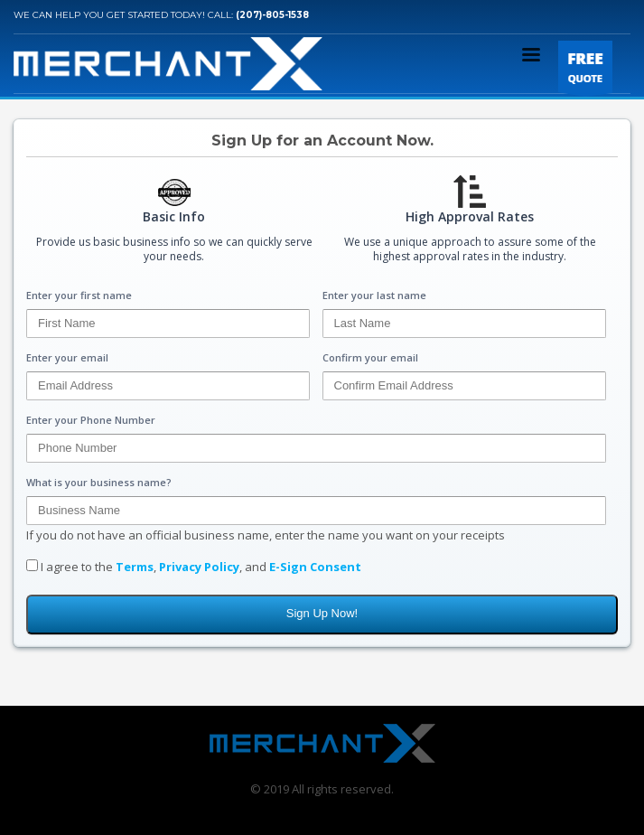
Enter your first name (79, 295)
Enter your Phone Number (91, 420)
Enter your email (67, 357)
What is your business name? (99, 482)
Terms (135, 567)
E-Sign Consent (315, 567)
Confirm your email (370, 357)
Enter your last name (374, 295)
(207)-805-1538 (272, 15)
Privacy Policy (199, 567)
